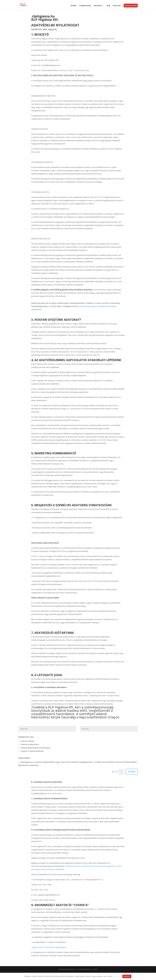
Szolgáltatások (85, 6)
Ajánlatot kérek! (131, 5)
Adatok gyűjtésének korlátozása (34, 748)
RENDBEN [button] (127, 976)
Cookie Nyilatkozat (84, 969)
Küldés (132, 772)
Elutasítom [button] (117, 976)
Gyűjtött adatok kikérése (31, 751)
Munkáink (98, 6)
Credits (95, 969)
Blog (108, 6)
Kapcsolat (117, 6)
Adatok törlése (26, 741)
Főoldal (73, 6)
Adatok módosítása (28, 744)
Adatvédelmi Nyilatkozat (67, 969)
